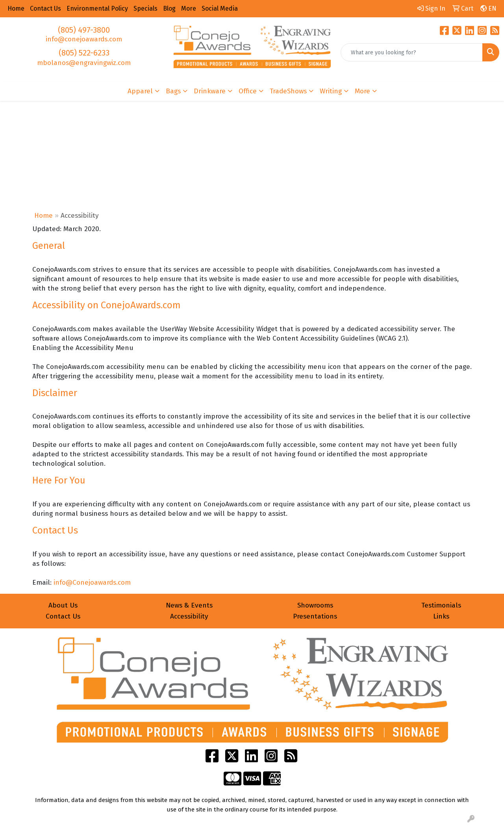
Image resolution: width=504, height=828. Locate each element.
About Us (63, 605)
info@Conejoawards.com (92, 583)
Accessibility (189, 616)
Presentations (315, 616)
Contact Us (63, 616)
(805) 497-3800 (84, 30)
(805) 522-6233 (84, 53)
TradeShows (288, 91)
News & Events (189, 605)
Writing (331, 91)
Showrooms (315, 605)
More (362, 91)
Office (248, 91)
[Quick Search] (412, 52)
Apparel (140, 91)
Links (441, 616)
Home (44, 216)
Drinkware (210, 91)
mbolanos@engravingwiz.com (84, 63)
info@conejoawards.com (84, 39)
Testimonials (441, 605)
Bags (173, 91)
